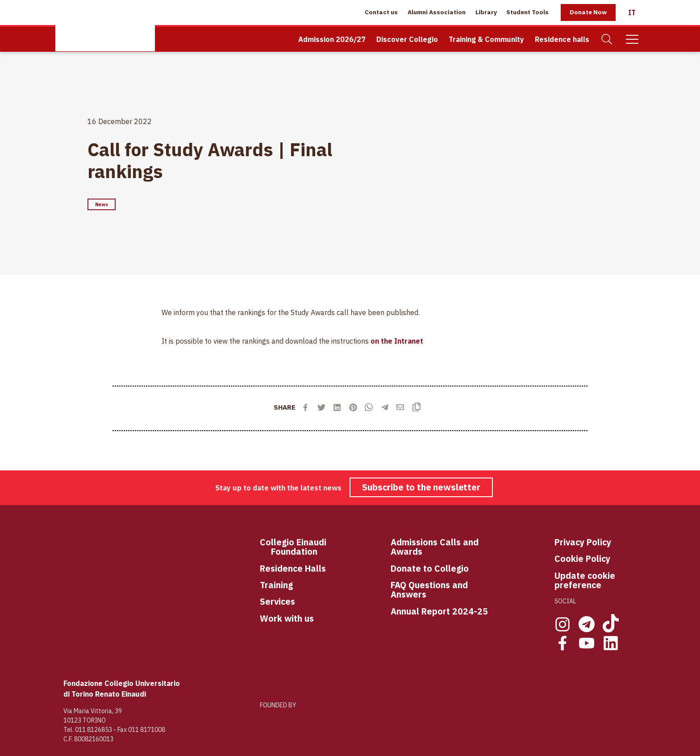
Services (277, 601)
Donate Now (588, 12)
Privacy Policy (583, 542)
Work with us (287, 618)
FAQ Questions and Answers (429, 590)
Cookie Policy (582, 559)
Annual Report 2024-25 (439, 611)
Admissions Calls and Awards (435, 547)
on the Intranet (397, 341)
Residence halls (562, 39)
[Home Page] (105, 26)
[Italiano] (632, 12)
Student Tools (527, 12)
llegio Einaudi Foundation (299, 547)
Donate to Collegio (430, 568)
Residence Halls (293, 568)
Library (486, 12)
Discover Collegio (407, 39)
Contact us (381, 12)
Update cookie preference (585, 580)
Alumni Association (437, 12)
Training (276, 585)
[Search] (607, 39)
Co (265, 542)
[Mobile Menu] (632, 39)
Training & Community (486, 39)
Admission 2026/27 (332, 39)
